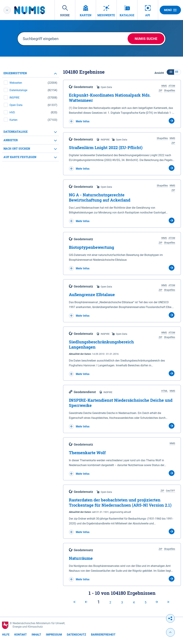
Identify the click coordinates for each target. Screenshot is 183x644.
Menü (170, 10)
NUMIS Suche (146, 39)
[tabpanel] (30, 115)
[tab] (30, 73)
